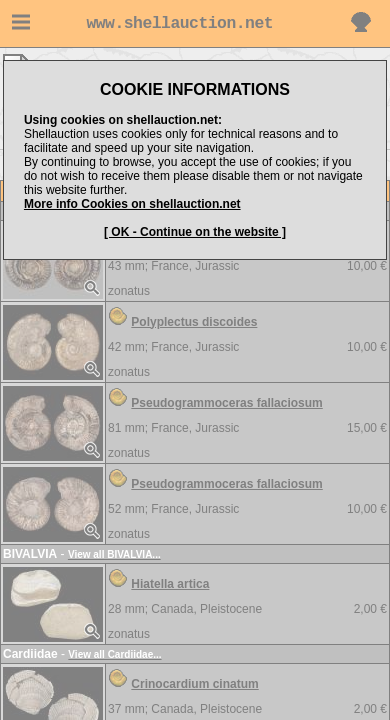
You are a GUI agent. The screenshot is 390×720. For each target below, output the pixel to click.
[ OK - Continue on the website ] (195, 232)
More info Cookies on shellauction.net (132, 204)
